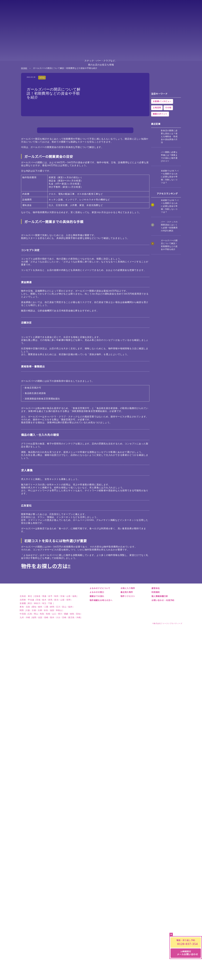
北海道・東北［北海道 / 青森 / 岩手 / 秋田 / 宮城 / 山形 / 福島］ (49, 973)
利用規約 (156, 960)
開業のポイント (160, 199)
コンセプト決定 (60, 160)
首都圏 (104, 6)
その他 (168, 192)
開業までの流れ (97, 964)
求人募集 (56, 184)
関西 (142, 6)
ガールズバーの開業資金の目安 (65, 151)
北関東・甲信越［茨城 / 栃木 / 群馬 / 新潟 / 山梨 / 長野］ (46, 977)
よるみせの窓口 (97, 960)
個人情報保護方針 (160, 964)
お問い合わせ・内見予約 (163, 968)
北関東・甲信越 (85, 6)
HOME (24, 80)
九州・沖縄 (181, 6)
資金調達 (56, 165)
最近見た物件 (127, 960)
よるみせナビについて (100, 956)
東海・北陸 (123, 6)
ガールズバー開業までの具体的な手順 (69, 155)
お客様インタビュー (162, 186)
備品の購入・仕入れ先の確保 (67, 179)
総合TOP (46, 6)
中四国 (161, 6)
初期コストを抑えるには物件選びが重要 (70, 193)
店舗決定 (56, 170)
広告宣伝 (56, 189)
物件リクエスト (128, 964)
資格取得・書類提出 (62, 174)
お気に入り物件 (128, 956)
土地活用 (157, 192)
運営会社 (156, 956)
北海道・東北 (65, 6)
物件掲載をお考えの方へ (101, 968)
